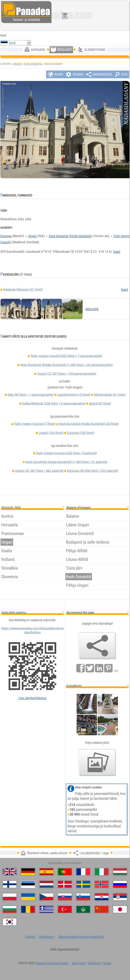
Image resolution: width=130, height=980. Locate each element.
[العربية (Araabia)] (83, 909)
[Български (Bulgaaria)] (10, 909)
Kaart (117, 251)
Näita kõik (92, 309)
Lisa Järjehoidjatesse (32, 698)
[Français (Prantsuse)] (83, 872)
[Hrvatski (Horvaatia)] (102, 897)
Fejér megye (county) (66, 356)
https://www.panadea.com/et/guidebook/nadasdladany (32, 630)
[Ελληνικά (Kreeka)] (46, 909)
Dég (31, 395)
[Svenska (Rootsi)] (83, 884)
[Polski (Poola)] (10, 897)
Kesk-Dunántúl (33, 64)
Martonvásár (110, 395)
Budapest (94, 963)
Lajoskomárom (74, 395)
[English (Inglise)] (10, 872)
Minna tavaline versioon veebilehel (81, 937)
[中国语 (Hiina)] (102, 909)
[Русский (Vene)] (120, 884)
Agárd (100, 403)
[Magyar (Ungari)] (120, 872)
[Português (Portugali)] (65, 872)
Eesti (12, 43)
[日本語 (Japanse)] (120, 909)
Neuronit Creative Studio (52, 963)
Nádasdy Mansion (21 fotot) (23, 289)
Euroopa (6, 236)
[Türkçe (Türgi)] (65, 909)
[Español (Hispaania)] (46, 872)
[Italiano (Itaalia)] (102, 872)
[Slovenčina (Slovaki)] (65, 897)
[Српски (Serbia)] (120, 897)
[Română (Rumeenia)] (28, 909)
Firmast (30, 937)
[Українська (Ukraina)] (28, 897)
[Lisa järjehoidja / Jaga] (97, 646)
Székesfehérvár (54, 403)
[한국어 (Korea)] (10, 922)
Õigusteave (46, 937)
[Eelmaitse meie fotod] (97, 762)
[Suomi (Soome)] (10, 884)
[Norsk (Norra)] (102, 884)
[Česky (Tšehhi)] (46, 897)
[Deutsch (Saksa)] (28, 872)
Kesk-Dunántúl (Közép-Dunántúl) (70, 236)
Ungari (17, 64)
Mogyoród (79, 963)
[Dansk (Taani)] (65, 884)
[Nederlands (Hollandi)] (46, 884)
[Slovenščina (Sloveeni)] (83, 897)
